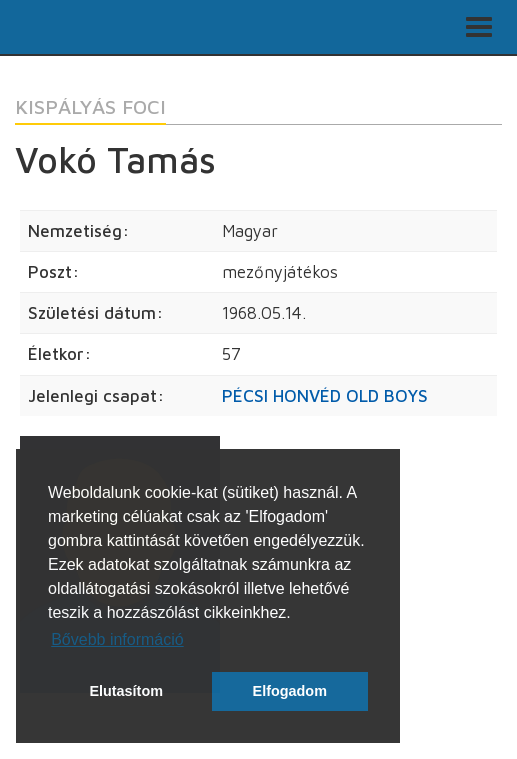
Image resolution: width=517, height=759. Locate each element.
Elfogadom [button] (290, 691)
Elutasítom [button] (126, 691)
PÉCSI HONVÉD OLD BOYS (325, 396)
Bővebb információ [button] (117, 639)
